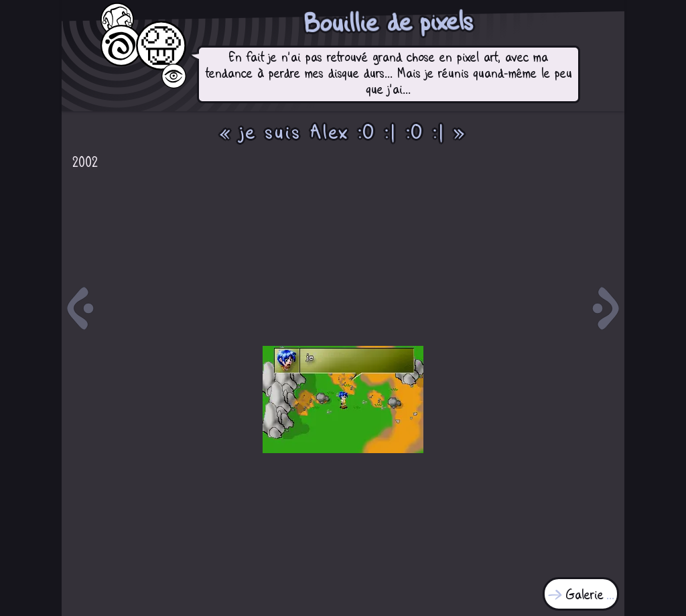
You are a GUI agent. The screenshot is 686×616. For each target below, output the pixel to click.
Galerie (585, 596)
